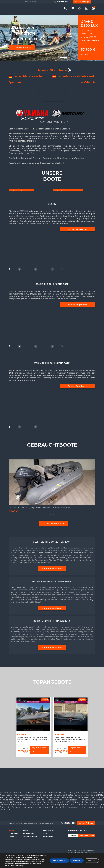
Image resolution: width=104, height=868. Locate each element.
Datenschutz (49, 831)
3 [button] (52, 762)
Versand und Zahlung (46, 823)
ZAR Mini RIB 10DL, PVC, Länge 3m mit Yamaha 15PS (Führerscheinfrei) (39, 508)
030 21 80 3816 (61, 2)
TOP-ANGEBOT (22, 48)
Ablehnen (77, 861)
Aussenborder (29, 834)
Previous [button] (10, 269)
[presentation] (85, 843)
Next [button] (62, 269)
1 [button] (44, 762)
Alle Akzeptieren (59, 861)
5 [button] (60, 762)
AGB (45, 834)
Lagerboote (14, 834)
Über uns (33, 2)
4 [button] (56, 762)
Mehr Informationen (52, 568)
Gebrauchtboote (30, 837)
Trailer (11, 837)
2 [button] (48, 762)
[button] (40, 58)
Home (11, 831)
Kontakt (25, 2)
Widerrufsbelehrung (30, 823)
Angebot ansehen (39, 750)
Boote (26, 831)
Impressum (48, 837)
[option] (36, 249)
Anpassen (92, 861)
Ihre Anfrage (82, 2)
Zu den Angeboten (78, 229)
